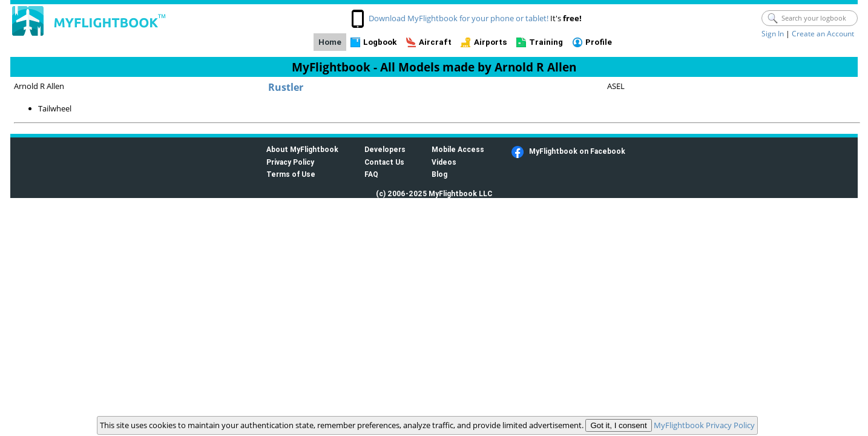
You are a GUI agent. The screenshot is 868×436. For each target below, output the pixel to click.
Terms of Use (291, 174)
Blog (439, 174)
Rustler (286, 87)
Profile (599, 42)
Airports (491, 42)
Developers (385, 149)
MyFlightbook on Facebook (577, 151)
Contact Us (384, 162)
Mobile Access (458, 149)
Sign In (773, 34)
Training (546, 42)
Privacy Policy (290, 162)
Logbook (380, 42)
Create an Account (823, 34)
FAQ (371, 174)
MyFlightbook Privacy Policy (704, 425)
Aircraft (435, 42)
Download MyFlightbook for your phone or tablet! (459, 18)
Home (330, 42)
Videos (444, 162)
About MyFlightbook (302, 149)
